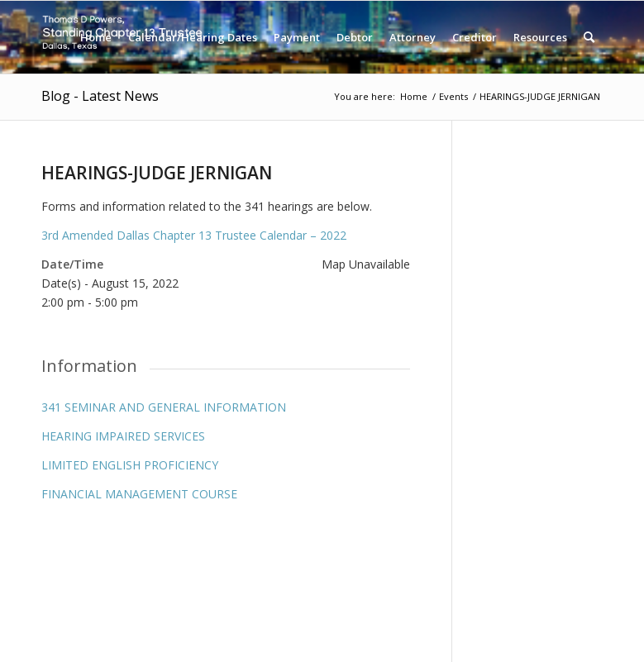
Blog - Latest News (100, 96)
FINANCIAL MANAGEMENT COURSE (139, 494)
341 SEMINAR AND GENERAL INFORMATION (164, 407)
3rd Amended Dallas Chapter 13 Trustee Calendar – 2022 (194, 235)
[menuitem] (96, 37)
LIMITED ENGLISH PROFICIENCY (130, 465)
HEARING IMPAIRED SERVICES (123, 436)
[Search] (589, 37)
